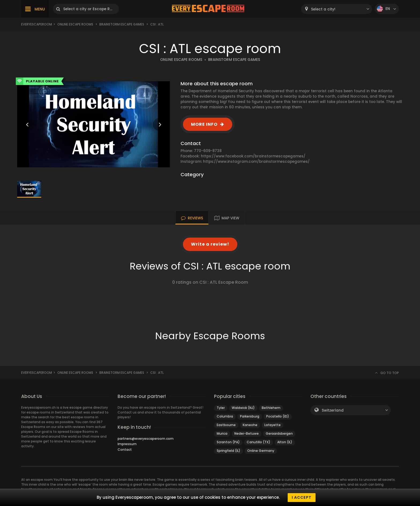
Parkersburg (250, 416)
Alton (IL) (285, 442)
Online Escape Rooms (75, 24)
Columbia (225, 416)
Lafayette (273, 425)
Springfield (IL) (228, 451)
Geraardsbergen (279, 433)
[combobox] (337, 9)
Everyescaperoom (37, 24)
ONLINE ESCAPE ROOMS (181, 60)
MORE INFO (204, 124)
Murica (222, 433)
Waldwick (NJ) (243, 408)
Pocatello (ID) (278, 416)
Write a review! (210, 244)
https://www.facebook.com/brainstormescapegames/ (253, 156)
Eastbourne (226, 425)
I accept (302, 497)
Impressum (127, 444)
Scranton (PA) (228, 442)
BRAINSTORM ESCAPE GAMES (234, 60)
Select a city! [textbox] (323, 9)
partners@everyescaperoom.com (146, 439)
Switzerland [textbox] (333, 410)
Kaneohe (250, 425)
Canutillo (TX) (258, 442)
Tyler (221, 408)
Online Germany (261, 451)
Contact (125, 450)
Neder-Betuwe (247, 433)
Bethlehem (271, 408)
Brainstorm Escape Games (122, 24)
